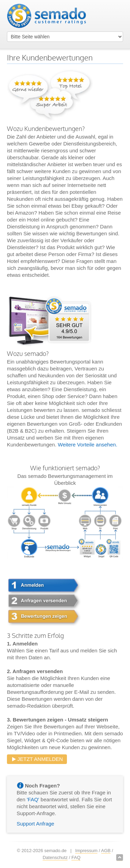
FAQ (76, 857)
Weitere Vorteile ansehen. (88, 445)
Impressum (86, 851)
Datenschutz (55, 857)
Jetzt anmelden (37, 759)
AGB (106, 851)
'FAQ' (33, 799)
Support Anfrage (35, 824)
